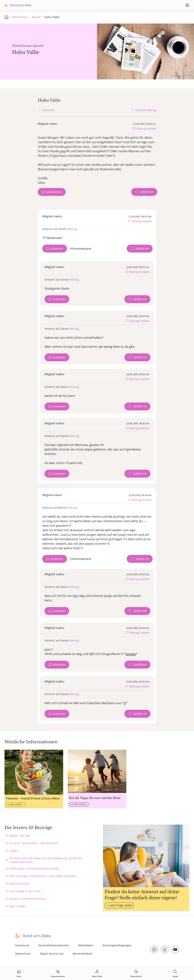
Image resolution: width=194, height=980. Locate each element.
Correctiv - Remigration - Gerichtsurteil (33, 843)
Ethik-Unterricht (19, 884)
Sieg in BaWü (17, 906)
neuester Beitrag (146, 110)
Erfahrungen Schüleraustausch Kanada (34, 869)
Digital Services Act (52, 954)
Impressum (22, 945)
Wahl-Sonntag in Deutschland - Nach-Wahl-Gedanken (43, 876)
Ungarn (14, 851)
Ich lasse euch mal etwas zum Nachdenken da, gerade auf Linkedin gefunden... (46, 860)
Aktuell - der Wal (19, 836)
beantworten (54, 192)
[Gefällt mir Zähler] (144, 192)
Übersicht (48, 110)
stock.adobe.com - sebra (181, 75)
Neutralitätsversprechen (54, 945)
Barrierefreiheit (83, 954)
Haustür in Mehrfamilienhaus (28, 899)
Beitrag (72, 229)
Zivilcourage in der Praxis (25, 891)
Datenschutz (23, 954)
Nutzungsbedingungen (117, 945)
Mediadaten (86, 945)
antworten (57, 248)
